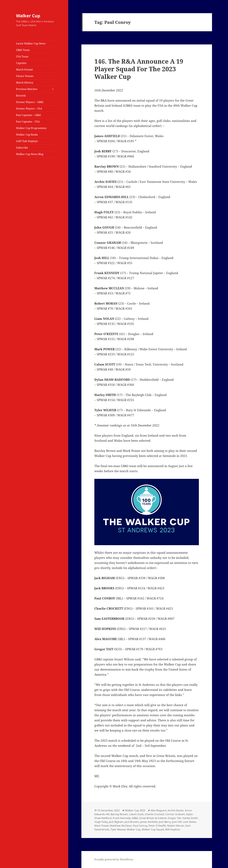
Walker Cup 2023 (135, 810)
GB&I (135, 818)
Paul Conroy (140, 826)
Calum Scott (136, 814)
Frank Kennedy (122, 818)
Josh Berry (165, 822)
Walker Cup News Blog (30, 154)
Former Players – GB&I (30, 102)
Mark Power (101, 826)
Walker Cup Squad (153, 829)
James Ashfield (149, 822)
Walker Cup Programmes (31, 128)
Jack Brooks (132, 822)
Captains (21, 63)
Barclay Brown (119, 814)
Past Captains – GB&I (28, 115)
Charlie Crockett (155, 814)
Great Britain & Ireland (153, 818)
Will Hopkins (173, 829)
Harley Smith (190, 818)
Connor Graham (175, 814)
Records (21, 96)
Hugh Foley (101, 822)
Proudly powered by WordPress (114, 859)
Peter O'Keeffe (157, 826)
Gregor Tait (174, 818)
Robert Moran (176, 826)
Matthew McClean (121, 826)
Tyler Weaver (118, 829)
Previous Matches (27, 89)
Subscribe (22, 148)
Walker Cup (28, 16)
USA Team (22, 57)
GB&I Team (23, 50)
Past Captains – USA (28, 122)
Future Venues (25, 76)
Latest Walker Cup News (31, 43)
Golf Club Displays (27, 141)
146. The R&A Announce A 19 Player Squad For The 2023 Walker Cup (139, 69)
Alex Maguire (158, 810)
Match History (25, 83)
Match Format (24, 70)
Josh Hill (177, 822)
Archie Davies (176, 810)
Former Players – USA (29, 109)
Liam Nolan (189, 822)
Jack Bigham (116, 822)
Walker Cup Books (27, 135)
